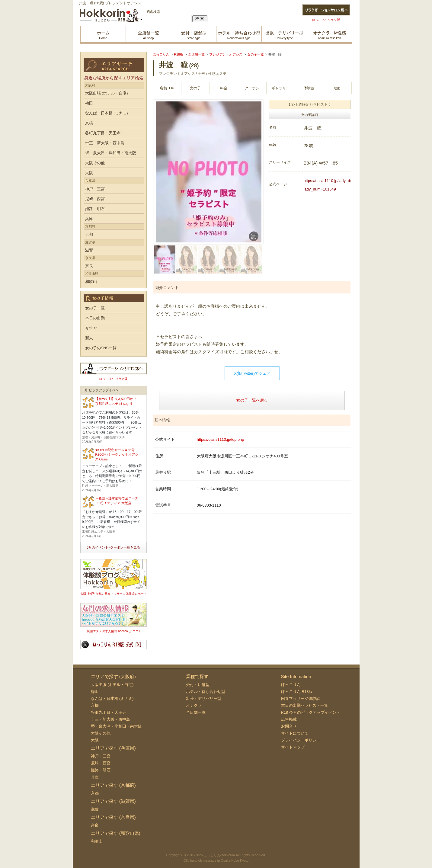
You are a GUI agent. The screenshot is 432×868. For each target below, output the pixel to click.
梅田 (89, 103)
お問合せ (289, 726)
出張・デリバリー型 (204, 698)
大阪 (89, 173)
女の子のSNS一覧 (101, 348)
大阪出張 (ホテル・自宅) (107, 93)
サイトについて (295, 733)
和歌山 (91, 282)
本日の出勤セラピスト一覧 (305, 705)
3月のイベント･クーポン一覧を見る (113, 547)
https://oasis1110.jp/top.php (221, 439)
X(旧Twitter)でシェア (252, 373)
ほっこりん (291, 685)
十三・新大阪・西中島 (105, 143)
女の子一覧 (95, 308)
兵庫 (89, 219)
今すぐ (91, 328)
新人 (89, 338)
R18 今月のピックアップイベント (311, 712)
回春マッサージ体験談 (301, 698)
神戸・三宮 (95, 189)
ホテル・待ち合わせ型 (206, 692)
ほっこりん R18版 (297, 692)
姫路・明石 (95, 209)
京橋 (89, 123)
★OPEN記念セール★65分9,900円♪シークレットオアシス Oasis (117, 455)
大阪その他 (95, 163)
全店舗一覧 (196, 712)
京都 (89, 234)
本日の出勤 (95, 318)
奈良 (89, 266)
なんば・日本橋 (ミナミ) (107, 113)
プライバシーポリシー (301, 740)
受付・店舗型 (198, 685)
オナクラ (194, 705)
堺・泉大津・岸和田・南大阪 (111, 153)
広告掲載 (289, 719)
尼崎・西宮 (95, 199)
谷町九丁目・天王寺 (103, 133)
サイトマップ (293, 747)
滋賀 (89, 250)
